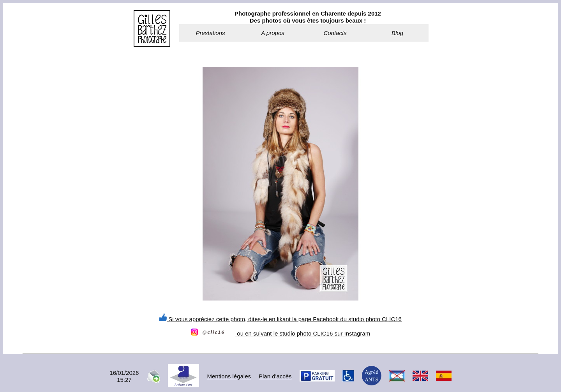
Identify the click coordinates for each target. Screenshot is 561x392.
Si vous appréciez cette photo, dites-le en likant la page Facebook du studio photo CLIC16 (280, 319)
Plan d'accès (275, 376)
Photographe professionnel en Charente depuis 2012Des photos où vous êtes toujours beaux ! (308, 17)
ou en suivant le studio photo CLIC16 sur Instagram (280, 333)
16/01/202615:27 (124, 376)
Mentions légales (229, 376)
